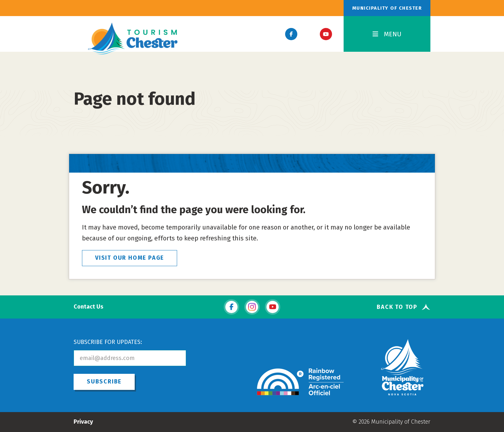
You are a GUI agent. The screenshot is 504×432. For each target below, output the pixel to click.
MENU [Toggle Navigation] (387, 34)
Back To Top (397, 307)
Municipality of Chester (387, 8)
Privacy (83, 422)
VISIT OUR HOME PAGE (130, 258)
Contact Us (88, 307)
